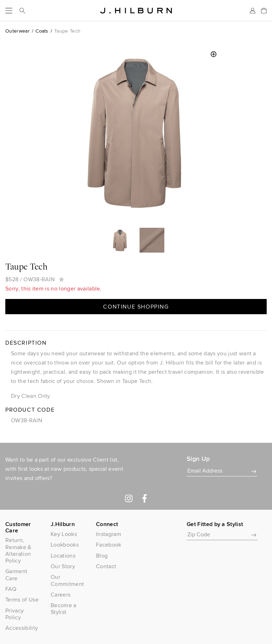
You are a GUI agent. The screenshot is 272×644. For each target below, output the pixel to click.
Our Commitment (67, 580)
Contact (106, 566)
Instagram (109, 534)
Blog (102, 556)
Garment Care (16, 575)
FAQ (11, 589)
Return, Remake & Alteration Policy (18, 550)
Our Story (63, 566)
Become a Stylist (64, 609)
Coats (42, 31)
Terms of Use (22, 600)
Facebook (109, 545)
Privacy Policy (15, 614)
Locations (63, 556)
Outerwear (18, 31)
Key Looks (64, 534)
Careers (61, 595)
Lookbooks (65, 545)
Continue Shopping (136, 307)
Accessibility (22, 628)
